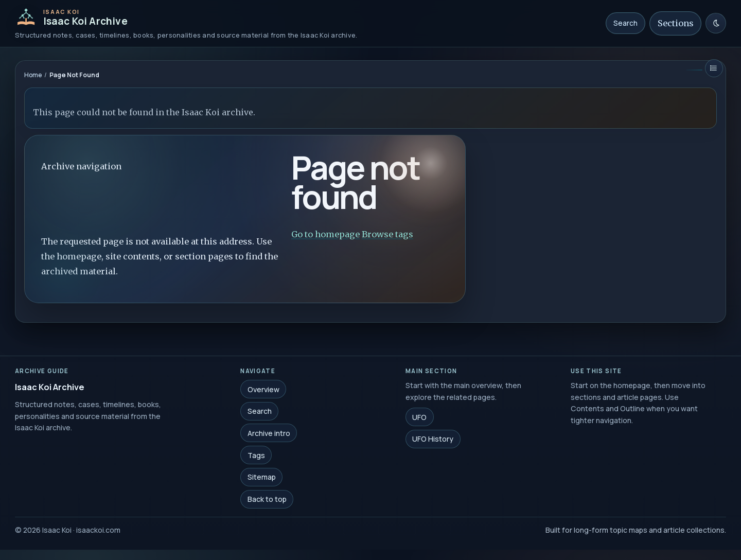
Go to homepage (325, 234)
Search (625, 23)
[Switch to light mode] (716, 23)
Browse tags (387, 234)
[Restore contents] (714, 68)
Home (33, 75)
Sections (676, 23)
